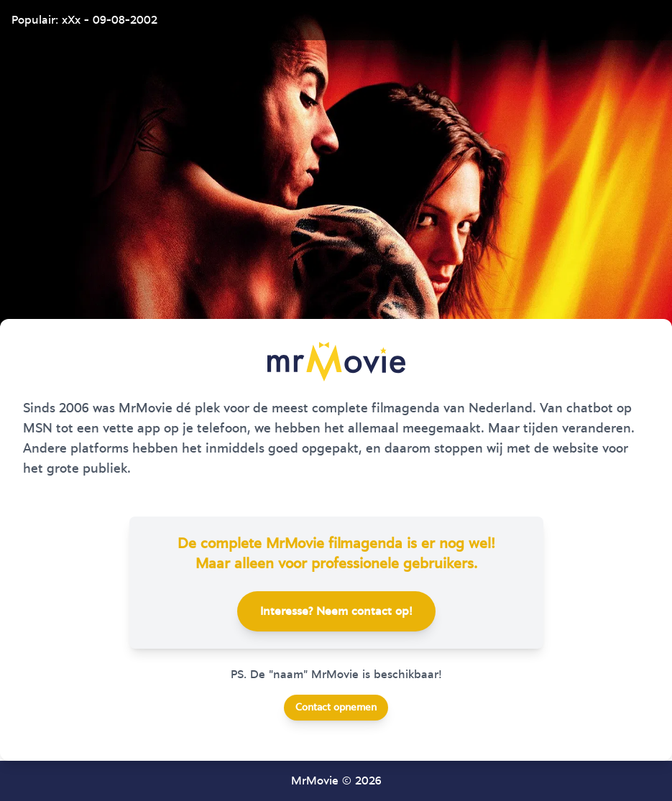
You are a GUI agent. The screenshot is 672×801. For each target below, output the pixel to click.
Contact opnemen (336, 708)
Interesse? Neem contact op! (336, 611)
